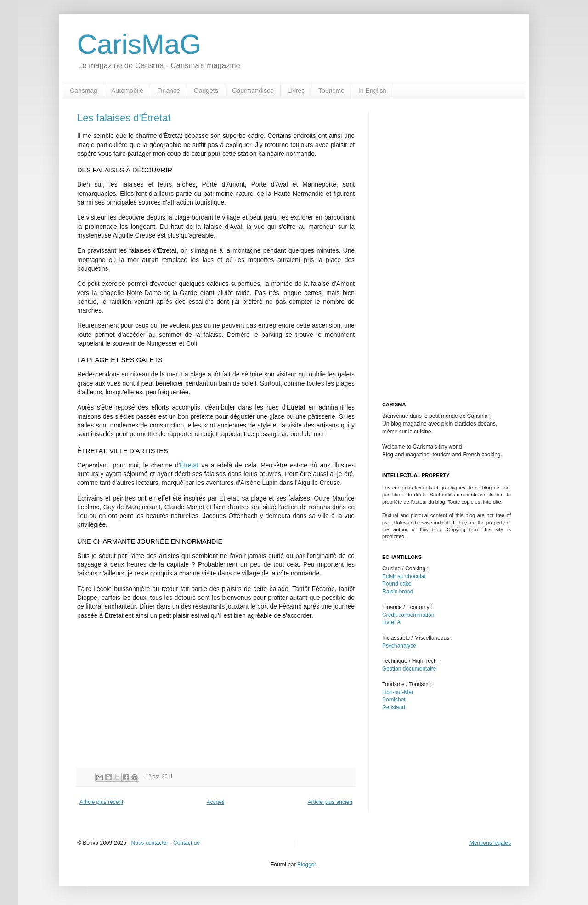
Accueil (216, 802)
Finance (169, 91)
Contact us (186, 843)
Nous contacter (150, 843)
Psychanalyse (399, 646)
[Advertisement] (154, 692)
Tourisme (331, 91)
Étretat (189, 465)
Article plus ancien (330, 802)
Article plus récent (101, 802)
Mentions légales (490, 843)
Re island (394, 707)
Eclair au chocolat (404, 576)
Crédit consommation (408, 615)
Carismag (84, 91)
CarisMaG (139, 44)
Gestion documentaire (409, 669)
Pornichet (394, 700)
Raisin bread (398, 592)
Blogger (307, 865)
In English (372, 91)
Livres (296, 91)
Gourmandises (253, 91)
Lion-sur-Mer (398, 692)
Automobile (127, 91)
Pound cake (397, 584)
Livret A (391, 622)
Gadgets (206, 91)
